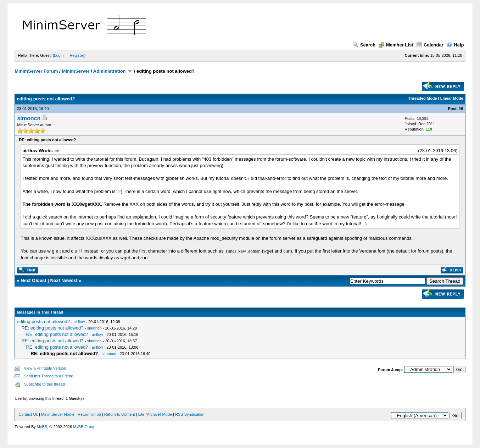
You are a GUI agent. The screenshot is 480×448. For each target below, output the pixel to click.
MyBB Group (84, 427)
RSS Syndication (190, 414)
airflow (79, 322)
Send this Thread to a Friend (48, 376)
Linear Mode (452, 98)
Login (59, 55)
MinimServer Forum (36, 71)
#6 (461, 109)
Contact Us (28, 414)
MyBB (42, 427)
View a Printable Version (45, 368)
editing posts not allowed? (43, 322)
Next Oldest (33, 280)
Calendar (430, 45)
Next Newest (64, 280)
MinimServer (76, 71)
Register (77, 55)
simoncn (29, 118)
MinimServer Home (58, 414)
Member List (396, 45)
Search (364, 45)
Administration (110, 71)
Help (455, 45)
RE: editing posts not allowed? (52, 328)
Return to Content (120, 414)
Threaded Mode (422, 98)
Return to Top (89, 414)
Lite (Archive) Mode (155, 414)
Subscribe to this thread (44, 384)
